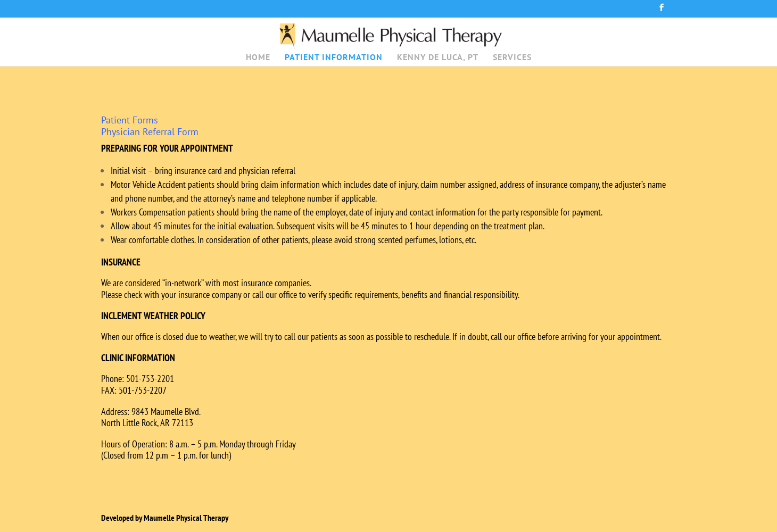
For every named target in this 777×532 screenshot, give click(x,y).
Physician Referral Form (150, 132)
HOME (258, 58)
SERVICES (512, 58)
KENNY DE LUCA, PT (438, 58)
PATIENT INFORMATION (334, 58)
